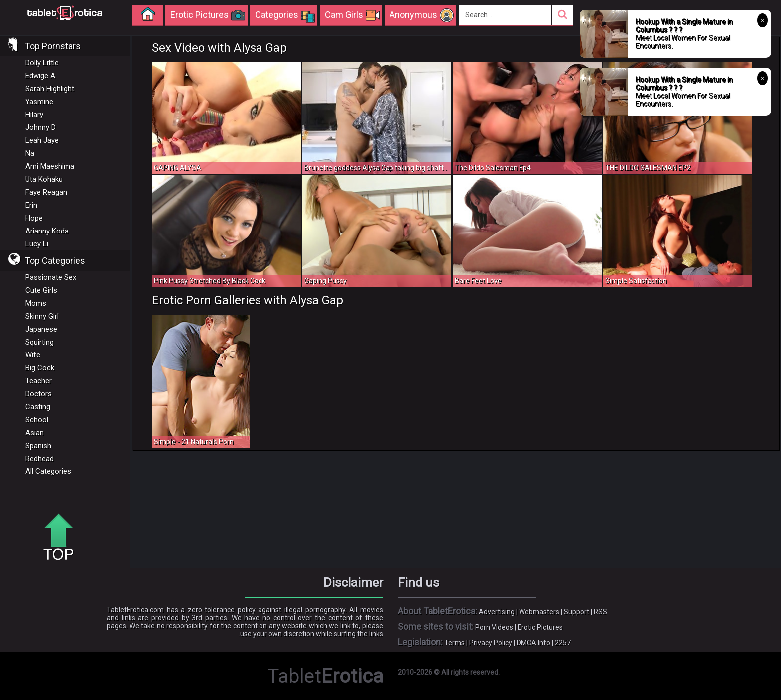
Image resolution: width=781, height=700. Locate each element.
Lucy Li (37, 244)
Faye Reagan (46, 192)
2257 (563, 643)
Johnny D (41, 127)
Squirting (40, 342)
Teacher (39, 381)
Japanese (41, 329)
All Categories (48, 471)
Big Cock (40, 368)
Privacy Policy (491, 643)
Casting (38, 407)
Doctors (39, 394)
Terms (455, 643)
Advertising (497, 612)
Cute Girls (41, 290)
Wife (33, 355)
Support (577, 612)
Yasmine (39, 102)
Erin (31, 205)
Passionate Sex (51, 277)
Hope (34, 218)
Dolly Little (42, 63)
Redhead (40, 459)
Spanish (38, 446)
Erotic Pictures (540, 627)
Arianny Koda (47, 231)
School (37, 420)
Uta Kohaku (44, 179)
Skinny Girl (42, 316)
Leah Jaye (42, 140)
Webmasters (539, 612)
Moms (36, 303)
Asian (35, 433)
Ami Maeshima (50, 166)
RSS (600, 612)
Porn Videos (494, 627)
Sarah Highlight (50, 89)
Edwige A (40, 76)
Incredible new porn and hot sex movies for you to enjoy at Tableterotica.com (65, 12)
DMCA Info (533, 643)
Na (30, 153)
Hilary (34, 115)
